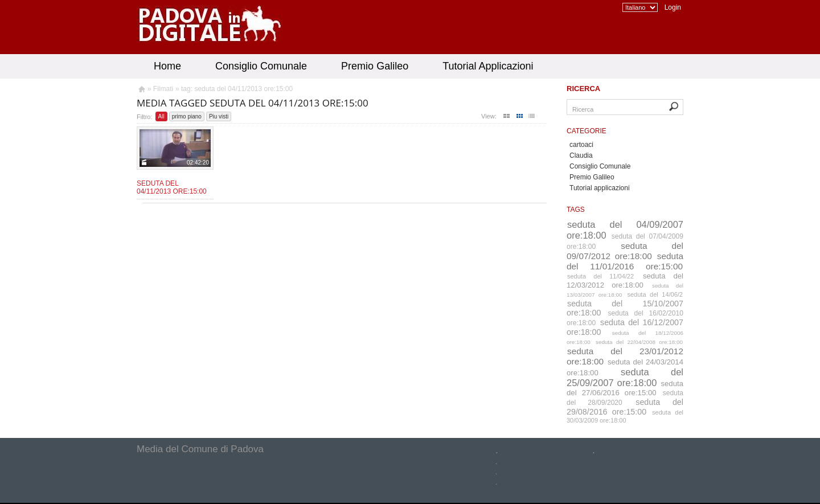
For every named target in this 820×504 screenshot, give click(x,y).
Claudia (581, 155)
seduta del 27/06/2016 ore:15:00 (625, 388)
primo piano (187, 116)
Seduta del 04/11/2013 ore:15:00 (172, 187)
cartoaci (581, 145)
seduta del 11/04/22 (600, 276)
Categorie (587, 131)
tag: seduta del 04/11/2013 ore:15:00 (237, 89)
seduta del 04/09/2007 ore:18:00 (625, 230)
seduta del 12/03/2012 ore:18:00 (625, 280)
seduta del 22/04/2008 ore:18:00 (639, 342)
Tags (576, 210)
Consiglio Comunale (261, 66)
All (161, 116)
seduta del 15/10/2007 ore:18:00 (625, 308)
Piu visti (219, 116)
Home (167, 66)
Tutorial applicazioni (600, 188)
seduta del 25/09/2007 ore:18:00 (625, 377)
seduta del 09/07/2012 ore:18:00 (625, 251)
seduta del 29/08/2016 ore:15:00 (625, 407)
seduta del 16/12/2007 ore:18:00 (625, 327)
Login (673, 7)
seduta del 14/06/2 (655, 294)
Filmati (163, 89)
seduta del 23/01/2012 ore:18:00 (625, 356)
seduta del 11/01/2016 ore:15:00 (625, 261)
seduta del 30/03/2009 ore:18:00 (625, 416)
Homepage (141, 91)
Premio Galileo (375, 66)
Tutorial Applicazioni (488, 66)
